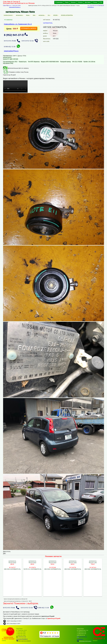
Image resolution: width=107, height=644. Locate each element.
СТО (101, 2)
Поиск (67, 2)
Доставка (88, 2)
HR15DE (56, 15)
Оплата (80, 2)
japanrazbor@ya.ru (11, 51)
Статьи (95, 2)
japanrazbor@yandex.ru (15, 7)
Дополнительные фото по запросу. (16, 68)
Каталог (73, 2)
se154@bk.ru (91, 7)
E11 (49, 15)
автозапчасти (19, 15)
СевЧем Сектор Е (8, 15)
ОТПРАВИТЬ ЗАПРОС (29, 28)
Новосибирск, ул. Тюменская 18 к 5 (18, 24)
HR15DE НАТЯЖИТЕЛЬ (67, 15)
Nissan (28, 15)
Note (34, 15)
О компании (59, 2)
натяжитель (42, 15)
